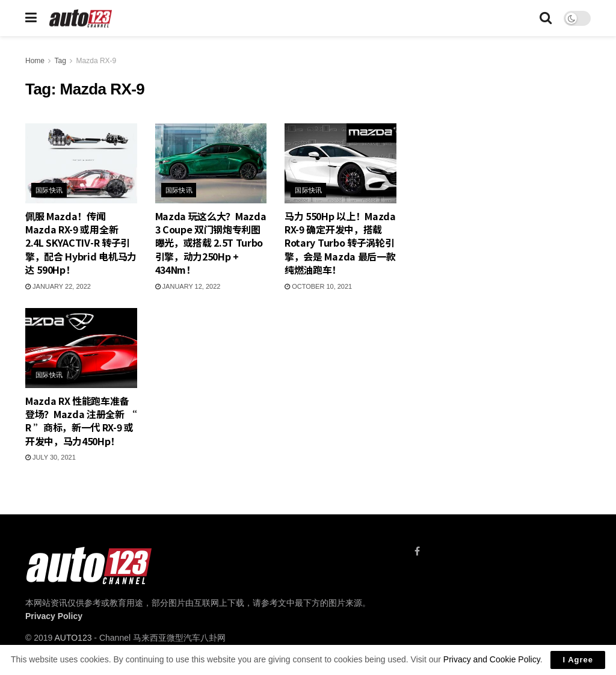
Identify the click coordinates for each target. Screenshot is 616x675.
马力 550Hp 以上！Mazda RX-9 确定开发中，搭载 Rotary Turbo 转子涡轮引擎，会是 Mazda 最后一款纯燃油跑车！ (340, 243)
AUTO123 (73, 638)
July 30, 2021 (51, 457)
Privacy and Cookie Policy (492, 659)
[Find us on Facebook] (417, 551)
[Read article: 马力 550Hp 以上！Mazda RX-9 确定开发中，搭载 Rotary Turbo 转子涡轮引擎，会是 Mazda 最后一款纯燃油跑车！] (340, 163)
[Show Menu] (31, 18)
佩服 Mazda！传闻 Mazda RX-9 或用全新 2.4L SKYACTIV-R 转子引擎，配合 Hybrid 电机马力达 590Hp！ (81, 243)
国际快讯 (49, 190)
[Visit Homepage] (81, 18)
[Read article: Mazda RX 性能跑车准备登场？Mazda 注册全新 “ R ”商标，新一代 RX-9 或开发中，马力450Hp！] (81, 348)
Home (35, 61)
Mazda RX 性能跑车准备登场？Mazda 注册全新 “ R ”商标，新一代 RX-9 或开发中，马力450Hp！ (81, 421)
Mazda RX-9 (97, 61)
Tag (60, 61)
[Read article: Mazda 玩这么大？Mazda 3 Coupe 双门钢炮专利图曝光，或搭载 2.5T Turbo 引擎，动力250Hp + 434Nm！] (211, 163)
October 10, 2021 (318, 286)
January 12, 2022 (188, 286)
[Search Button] (546, 18)
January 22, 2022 (58, 286)
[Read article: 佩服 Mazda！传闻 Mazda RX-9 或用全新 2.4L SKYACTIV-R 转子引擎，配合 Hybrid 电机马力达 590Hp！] (81, 163)
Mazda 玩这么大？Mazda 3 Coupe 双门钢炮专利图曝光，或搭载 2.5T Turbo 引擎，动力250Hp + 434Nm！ (211, 243)
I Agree (578, 660)
